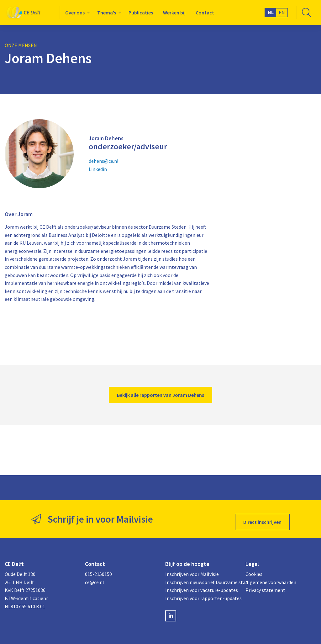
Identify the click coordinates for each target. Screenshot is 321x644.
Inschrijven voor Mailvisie (192, 568)
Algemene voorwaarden (271, 577)
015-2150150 (98, 568)
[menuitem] (76, 13)
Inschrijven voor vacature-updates (201, 584)
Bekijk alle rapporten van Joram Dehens (160, 395)
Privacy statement (265, 584)
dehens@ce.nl (104, 161)
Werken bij (174, 13)
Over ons (75, 13)
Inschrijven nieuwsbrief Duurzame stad (201, 577)
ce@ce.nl (95, 577)
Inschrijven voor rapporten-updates (201, 593)
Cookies (254, 568)
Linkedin (98, 169)
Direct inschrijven (262, 516)
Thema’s (107, 13)
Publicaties (141, 13)
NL (271, 12)
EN (282, 12)
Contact (205, 13)
